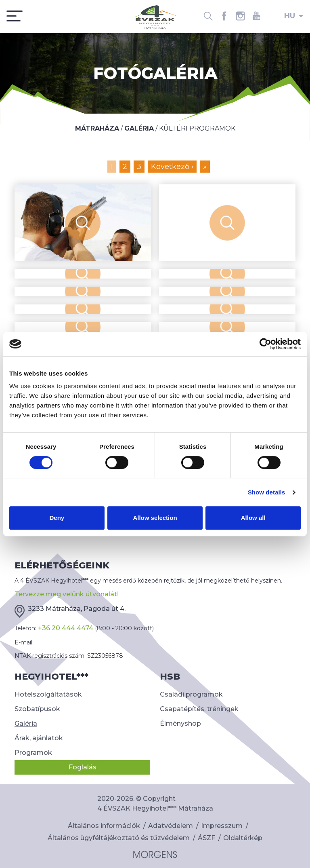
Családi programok (191, 694)
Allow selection (155, 518)
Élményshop (180, 723)
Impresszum (222, 826)
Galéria (26, 723)
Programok (33, 753)
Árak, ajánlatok (39, 738)
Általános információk (104, 826)
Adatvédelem (171, 826)
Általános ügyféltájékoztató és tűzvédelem (119, 838)
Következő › (172, 167)
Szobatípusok (37, 709)
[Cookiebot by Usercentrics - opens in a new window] (265, 344)
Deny (57, 518)
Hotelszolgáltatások (48, 694)
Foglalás (83, 767)
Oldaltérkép (243, 838)
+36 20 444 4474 (66, 628)
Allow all (253, 518)
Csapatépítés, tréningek (199, 709)
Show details (267, 492)
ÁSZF (206, 838)
